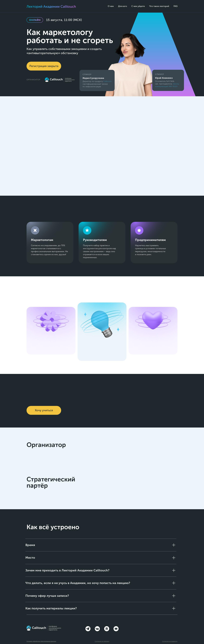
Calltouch (107, 81)
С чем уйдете (138, 6)
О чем (111, 6)
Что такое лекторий (159, 6)
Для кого (123, 6)
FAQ (176, 6)
